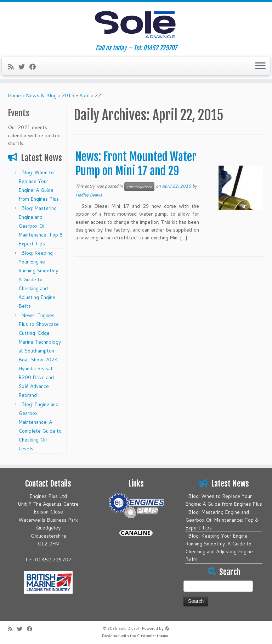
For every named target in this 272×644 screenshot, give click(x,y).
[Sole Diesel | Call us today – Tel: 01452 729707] (136, 23)
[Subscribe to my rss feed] (13, 67)
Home (14, 95)
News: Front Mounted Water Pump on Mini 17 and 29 (136, 164)
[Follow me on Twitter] (24, 67)
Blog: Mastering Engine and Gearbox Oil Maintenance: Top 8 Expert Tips (41, 226)
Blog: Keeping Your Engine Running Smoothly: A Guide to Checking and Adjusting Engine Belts (39, 279)
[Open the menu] (260, 66)
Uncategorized (139, 187)
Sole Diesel (129, 629)
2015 (68, 95)
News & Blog (41, 95)
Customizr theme (153, 636)
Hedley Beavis (89, 195)
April (84, 95)
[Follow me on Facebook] (35, 67)
